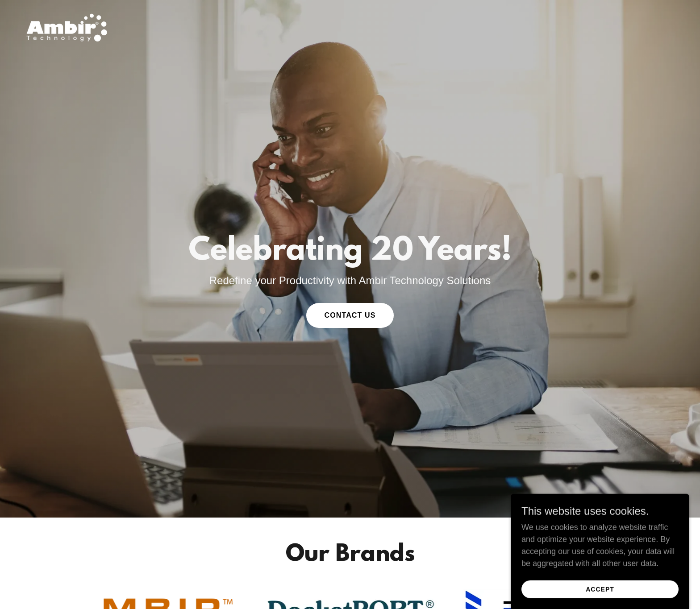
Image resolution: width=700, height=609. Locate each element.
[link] (67, 27)
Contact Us (350, 315)
